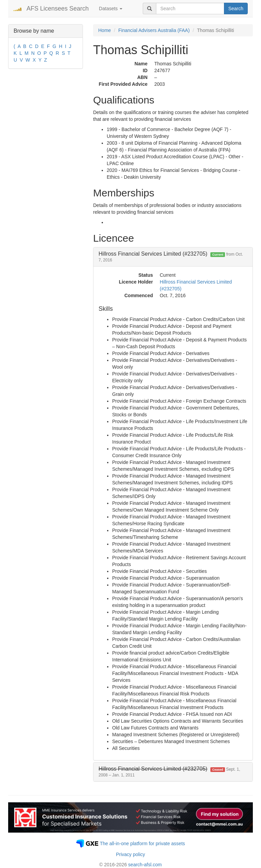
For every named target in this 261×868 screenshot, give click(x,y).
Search (236, 9)
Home (105, 30)
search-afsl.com (145, 865)
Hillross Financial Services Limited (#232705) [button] (171, 257)
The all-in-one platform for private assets (143, 843)
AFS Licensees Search (58, 9)
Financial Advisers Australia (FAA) (154, 30)
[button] (169, 772)
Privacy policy (130, 854)
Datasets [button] (111, 9)
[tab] (173, 257)
